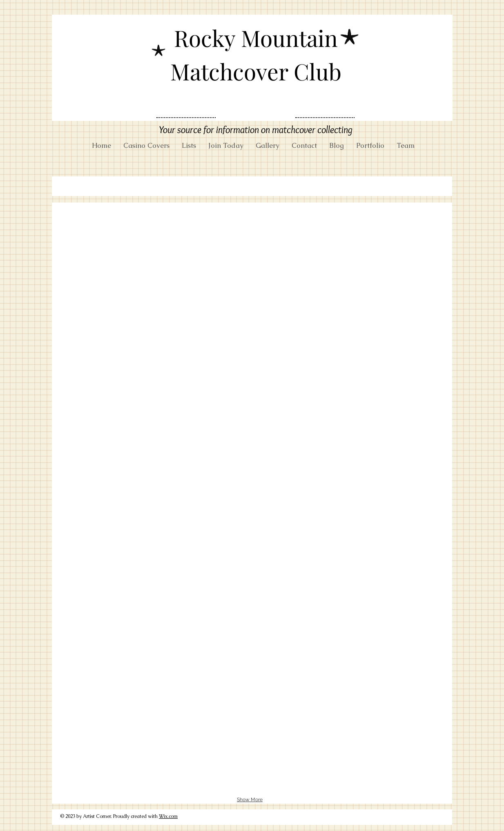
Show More (250, 800)
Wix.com (168, 816)
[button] (92, 231)
